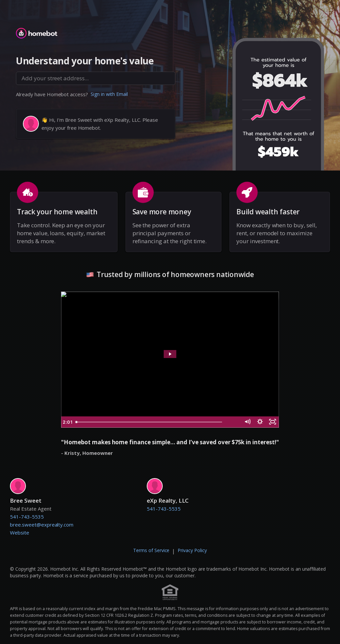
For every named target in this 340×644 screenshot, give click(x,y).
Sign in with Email (109, 94)
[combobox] (96, 78)
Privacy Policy (192, 550)
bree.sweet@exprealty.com (42, 525)
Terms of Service (151, 550)
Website (20, 533)
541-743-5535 (27, 517)
